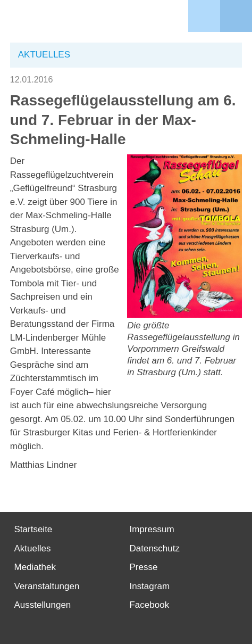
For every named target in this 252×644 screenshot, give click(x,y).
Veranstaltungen (47, 586)
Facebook (149, 605)
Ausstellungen (43, 605)
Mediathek (35, 567)
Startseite (33, 529)
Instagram (149, 586)
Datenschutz (154, 548)
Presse (143, 567)
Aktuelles (33, 548)
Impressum (152, 529)
